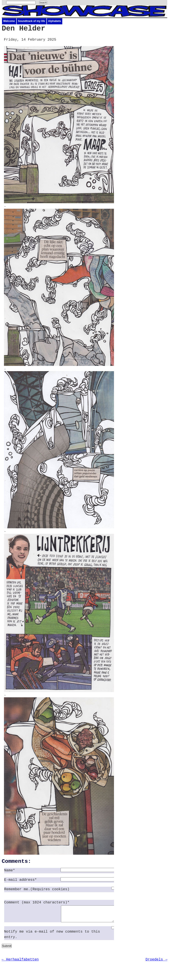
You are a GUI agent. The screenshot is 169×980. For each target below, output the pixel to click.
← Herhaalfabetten (20, 963)
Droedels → (156, 963)
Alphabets (55, 21)
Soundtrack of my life (32, 21)
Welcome (9, 21)
